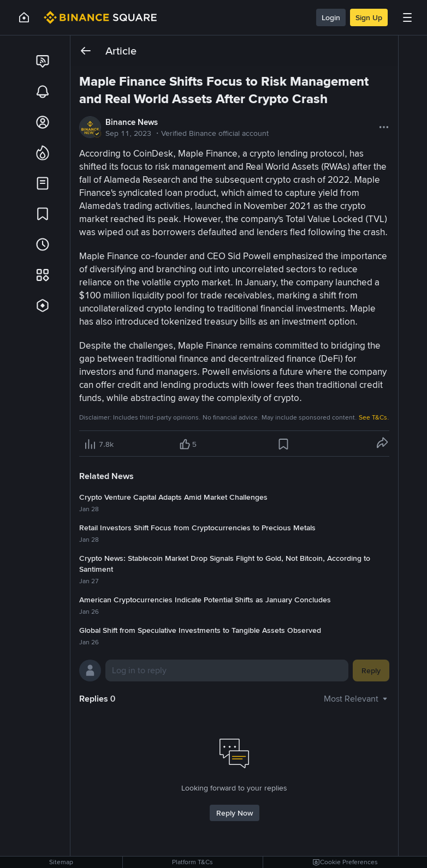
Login (331, 17)
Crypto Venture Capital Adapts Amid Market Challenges (173, 497)
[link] (43, 61)
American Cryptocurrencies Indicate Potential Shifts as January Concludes (205, 600)
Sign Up (369, 17)
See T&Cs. (374, 417)
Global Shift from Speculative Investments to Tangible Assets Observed (200, 630)
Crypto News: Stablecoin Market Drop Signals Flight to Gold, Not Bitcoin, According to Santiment (225, 564)
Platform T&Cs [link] (192, 862)
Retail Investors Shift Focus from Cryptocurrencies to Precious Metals (197, 528)
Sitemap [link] (61, 862)
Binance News (132, 122)
